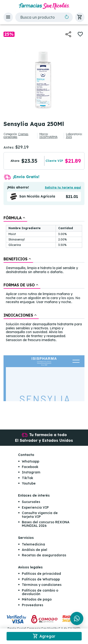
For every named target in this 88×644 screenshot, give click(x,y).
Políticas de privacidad (41, 574)
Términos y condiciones (42, 585)
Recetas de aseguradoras (44, 555)
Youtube (29, 483)
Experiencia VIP (35, 507)
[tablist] (44, 279)
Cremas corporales (16, 135)
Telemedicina (33, 544)
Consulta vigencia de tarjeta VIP (40, 515)
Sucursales (31, 502)
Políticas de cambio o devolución (40, 592)
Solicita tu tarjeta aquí (63, 187)
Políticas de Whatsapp (41, 579)
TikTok (27, 478)
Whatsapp (31, 461)
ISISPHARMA (48, 137)
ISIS (69, 137)
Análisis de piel (34, 550)
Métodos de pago (37, 599)
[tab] (15, 218)
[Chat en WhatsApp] (77, 618)
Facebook (30, 467)
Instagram (31, 472)
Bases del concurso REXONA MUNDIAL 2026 (46, 524)
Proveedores (33, 605)
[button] (8, 17)
